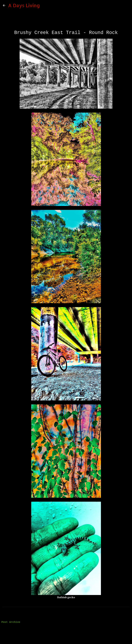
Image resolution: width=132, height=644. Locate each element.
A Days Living (24, 5)
